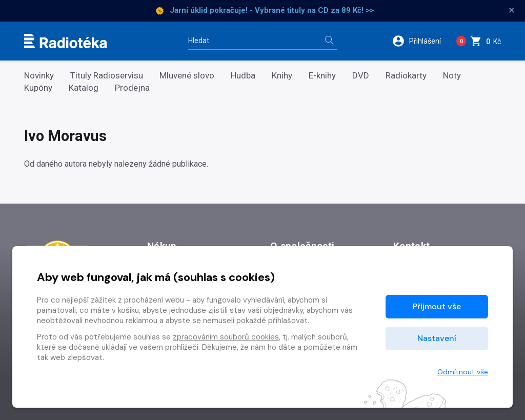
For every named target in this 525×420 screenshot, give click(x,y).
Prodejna (132, 88)
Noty (452, 76)
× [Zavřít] (512, 10)
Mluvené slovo (187, 76)
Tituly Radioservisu (107, 76)
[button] (420, 41)
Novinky (39, 76)
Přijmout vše (437, 306)
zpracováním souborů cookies (226, 337)
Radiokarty (406, 76)
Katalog (84, 88)
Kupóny (38, 88)
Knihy (282, 76)
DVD (361, 76)
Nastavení (437, 338)
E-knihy (322, 76)
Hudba (243, 76)
